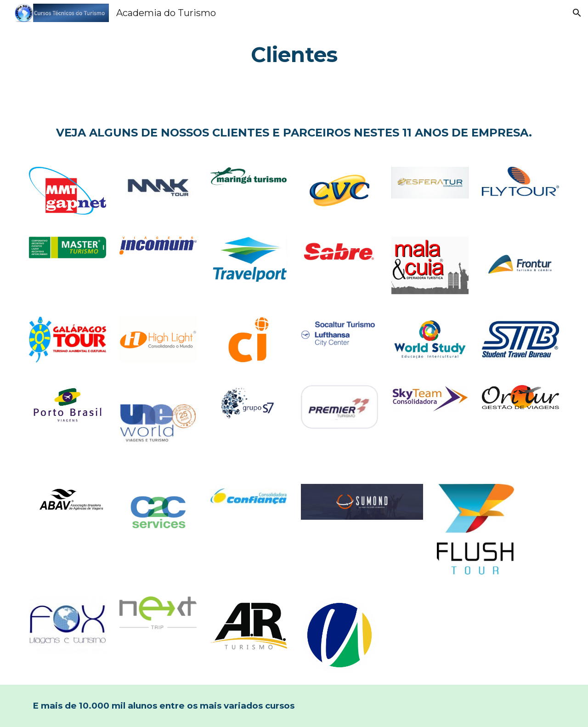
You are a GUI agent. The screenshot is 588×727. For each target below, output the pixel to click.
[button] (577, 13)
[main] (294, 55)
